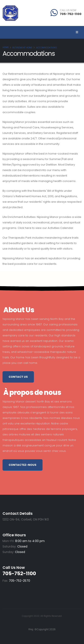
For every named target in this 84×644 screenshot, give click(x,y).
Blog (31, 629)
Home (6, 47)
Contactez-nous (23, 465)
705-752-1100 (71, 14)
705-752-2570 (19, 581)
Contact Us (18, 377)
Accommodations (46, 48)
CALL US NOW (68, 10)
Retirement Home (22, 48)
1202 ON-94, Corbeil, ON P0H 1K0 (26, 519)
